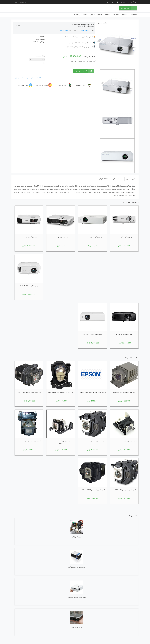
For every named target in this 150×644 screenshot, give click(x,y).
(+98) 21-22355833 (20, 2)
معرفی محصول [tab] (131, 179)
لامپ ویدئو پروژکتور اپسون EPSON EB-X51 (124, 490)
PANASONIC (86, 31)
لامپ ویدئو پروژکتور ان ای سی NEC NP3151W (29, 441)
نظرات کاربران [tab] (103, 179)
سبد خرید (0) (125, 8)
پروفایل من (113, 2)
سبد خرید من (118, 2)
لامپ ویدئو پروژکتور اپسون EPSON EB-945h (29, 392)
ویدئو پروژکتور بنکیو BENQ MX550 (29, 286)
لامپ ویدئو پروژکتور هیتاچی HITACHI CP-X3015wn (92, 392)
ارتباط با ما (77, 15)
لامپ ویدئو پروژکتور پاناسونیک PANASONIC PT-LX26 (124, 441)
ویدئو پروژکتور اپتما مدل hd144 (124, 334)
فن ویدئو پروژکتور (77, 537)
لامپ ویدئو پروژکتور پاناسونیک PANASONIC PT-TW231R (61, 442)
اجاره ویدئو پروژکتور (96, 15)
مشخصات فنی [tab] (117, 179)
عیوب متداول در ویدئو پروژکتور (77, 567)
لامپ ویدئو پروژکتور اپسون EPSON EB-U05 (92, 441)
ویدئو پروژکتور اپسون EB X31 (29, 237)
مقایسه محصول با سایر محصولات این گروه (28, 78)
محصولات (116, 15)
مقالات (85, 15)
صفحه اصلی (133, 15)
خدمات (107, 15)
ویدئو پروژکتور (64, 31)
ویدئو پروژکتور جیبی (77, 628)
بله (75, 61)
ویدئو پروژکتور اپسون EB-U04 (61, 237)
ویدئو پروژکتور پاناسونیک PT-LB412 (92, 237)
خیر (72, 61)
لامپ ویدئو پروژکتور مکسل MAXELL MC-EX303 (61, 392)
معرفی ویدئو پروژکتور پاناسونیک (77, 597)
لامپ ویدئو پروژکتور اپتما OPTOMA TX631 (124, 392)
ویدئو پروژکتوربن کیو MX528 (124, 237)
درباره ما (124, 15)
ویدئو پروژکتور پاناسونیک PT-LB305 (92, 334)
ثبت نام (107, 2)
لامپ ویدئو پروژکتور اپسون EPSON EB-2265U (92, 490)
